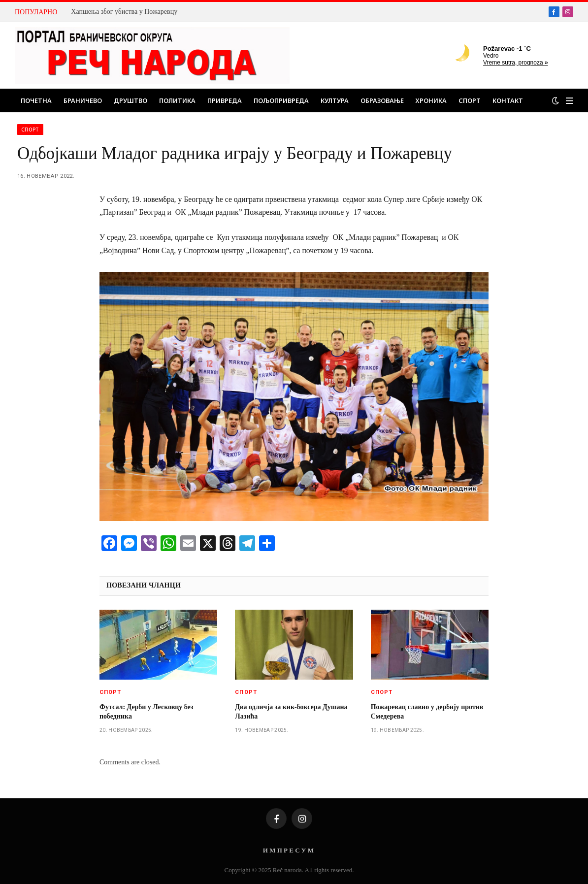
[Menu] (570, 101)
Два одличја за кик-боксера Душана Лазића (291, 712)
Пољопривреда (281, 100)
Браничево (83, 100)
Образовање (382, 100)
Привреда (225, 100)
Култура (335, 100)
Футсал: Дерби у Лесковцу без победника (146, 712)
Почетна (36, 100)
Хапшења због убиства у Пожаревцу (124, 12)
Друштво (131, 100)
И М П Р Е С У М (288, 850)
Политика (177, 100)
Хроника (431, 100)
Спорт (470, 100)
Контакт (508, 100)
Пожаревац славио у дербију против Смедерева (427, 712)
